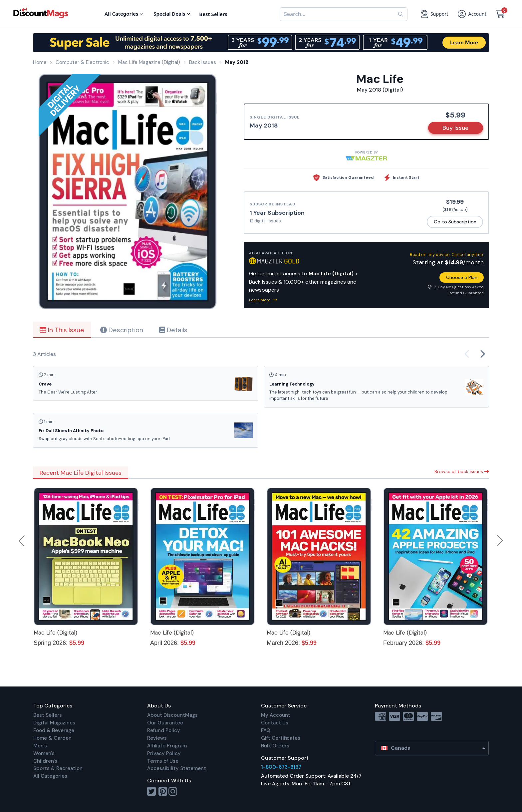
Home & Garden (52, 738)
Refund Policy (164, 730)
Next (500, 541)
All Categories (50, 776)
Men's (40, 746)
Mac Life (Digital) (55, 633)
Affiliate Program (167, 746)
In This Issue (62, 330)
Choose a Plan (462, 277)
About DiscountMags (172, 715)
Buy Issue (456, 128)
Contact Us (275, 723)
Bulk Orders (275, 746)
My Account (276, 715)
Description (122, 330)
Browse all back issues (462, 471)
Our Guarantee (165, 723)
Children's (45, 761)
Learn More (263, 300)
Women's (44, 753)
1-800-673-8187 (281, 767)
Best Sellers (48, 715)
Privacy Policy (164, 753)
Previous (22, 541)
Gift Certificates (281, 738)
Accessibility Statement (177, 768)
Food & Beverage (54, 730)
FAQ (266, 730)
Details (173, 330)
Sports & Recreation (58, 768)
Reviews (157, 738)
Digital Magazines (54, 723)
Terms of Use (163, 761)
